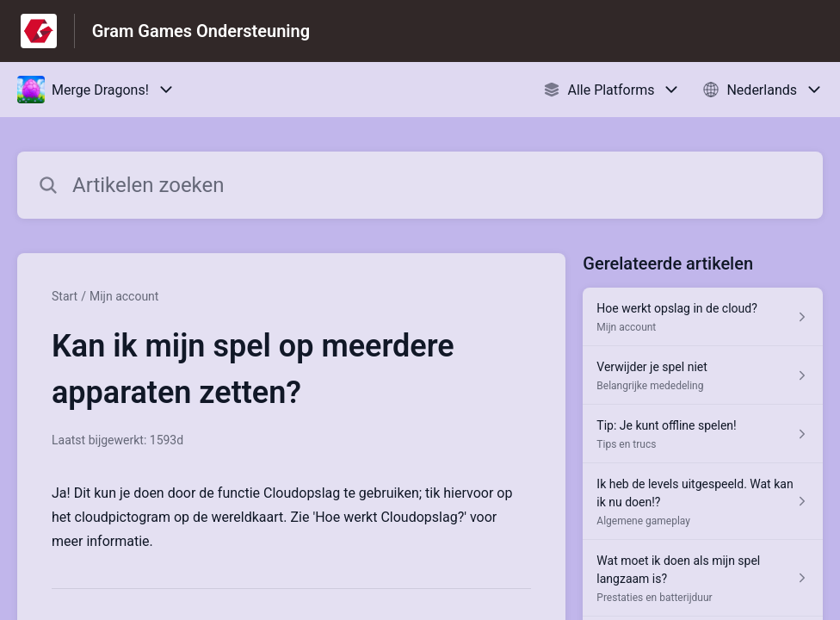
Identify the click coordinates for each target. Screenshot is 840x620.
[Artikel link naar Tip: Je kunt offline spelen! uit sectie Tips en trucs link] (703, 434)
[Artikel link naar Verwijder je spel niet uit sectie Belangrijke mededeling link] (703, 375)
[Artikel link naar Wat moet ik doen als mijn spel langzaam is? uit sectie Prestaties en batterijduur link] (703, 578)
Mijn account (124, 296)
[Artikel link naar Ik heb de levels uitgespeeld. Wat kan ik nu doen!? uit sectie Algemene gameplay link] (703, 502)
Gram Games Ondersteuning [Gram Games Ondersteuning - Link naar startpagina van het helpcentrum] (201, 31)
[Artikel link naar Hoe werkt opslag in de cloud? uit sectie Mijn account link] (703, 317)
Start (65, 296)
